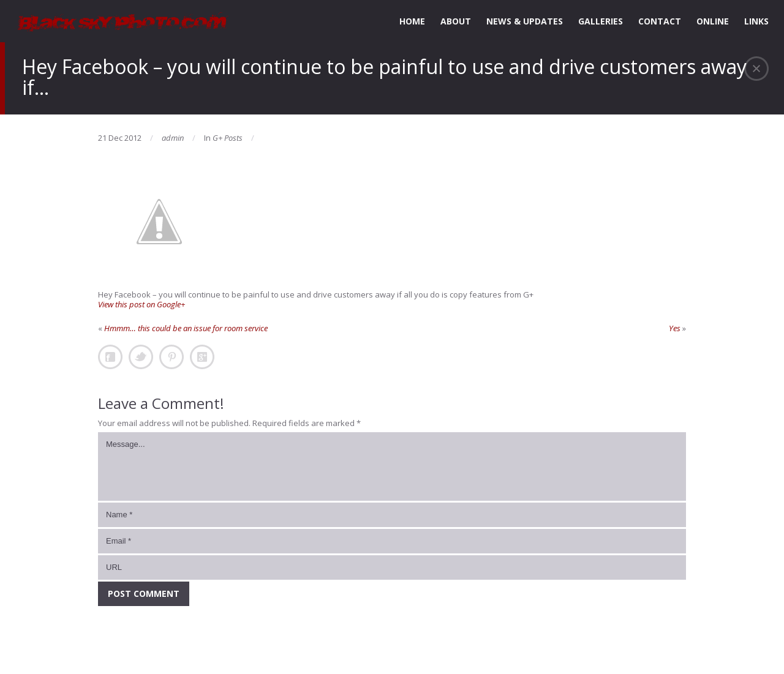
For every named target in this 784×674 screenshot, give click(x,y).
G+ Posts (228, 138)
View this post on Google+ (141, 304)
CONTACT (660, 21)
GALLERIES (601, 21)
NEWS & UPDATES (525, 21)
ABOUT (456, 21)
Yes (675, 328)
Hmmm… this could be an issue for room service (186, 328)
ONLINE (713, 21)
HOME (412, 21)
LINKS (756, 21)
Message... (392, 466)
